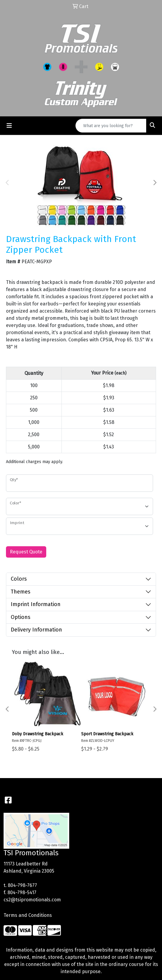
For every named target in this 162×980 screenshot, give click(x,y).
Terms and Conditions (28, 915)
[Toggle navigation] (9, 126)
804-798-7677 (22, 885)
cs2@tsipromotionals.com (32, 900)
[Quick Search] (111, 126)
